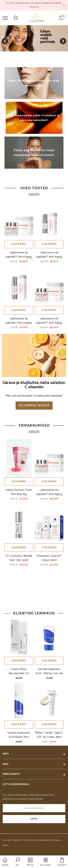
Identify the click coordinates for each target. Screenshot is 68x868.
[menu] (5, 18)
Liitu (34, 819)
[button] (18, 862)
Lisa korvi (19, 244)
